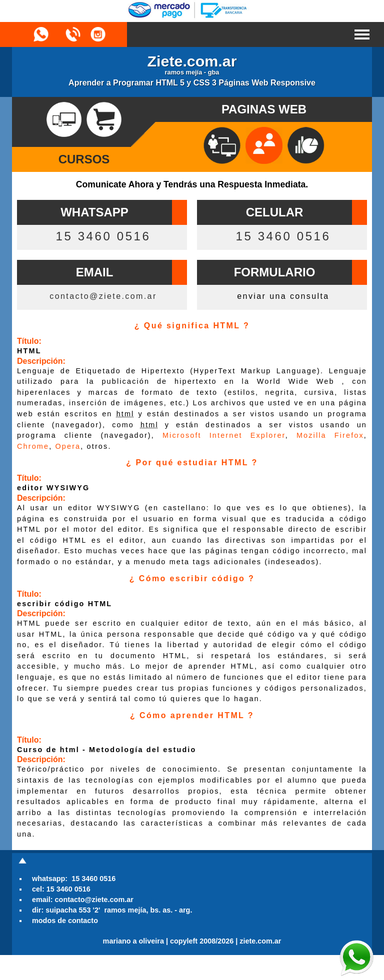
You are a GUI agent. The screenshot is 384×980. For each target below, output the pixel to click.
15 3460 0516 (103, 236)
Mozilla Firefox (330, 435)
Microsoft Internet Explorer (224, 435)
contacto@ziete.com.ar (103, 296)
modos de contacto (65, 921)
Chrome (33, 446)
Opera (68, 446)
